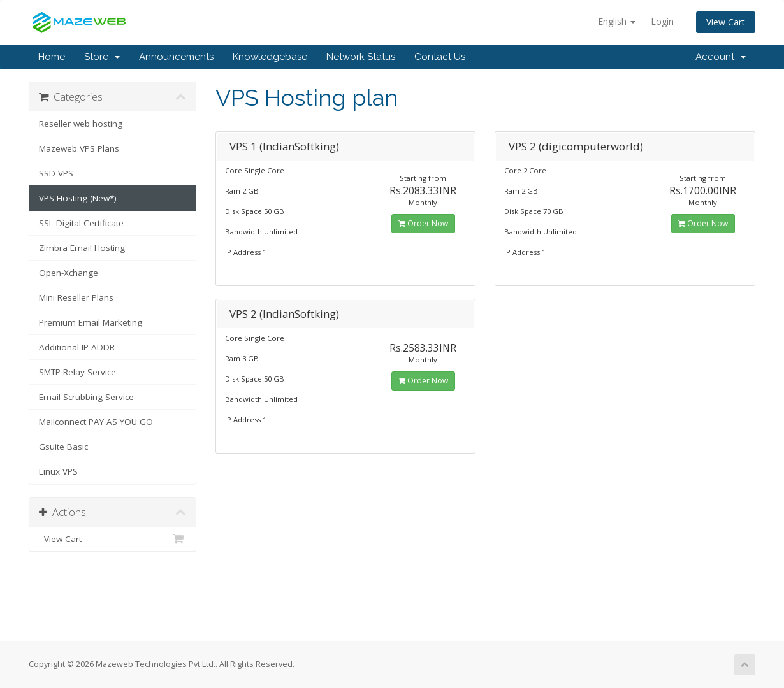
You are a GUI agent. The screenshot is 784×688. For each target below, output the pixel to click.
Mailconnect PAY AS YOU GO (96, 422)
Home (52, 57)
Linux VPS (58, 471)
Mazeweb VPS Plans (79, 148)
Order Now (423, 223)
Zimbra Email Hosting (82, 248)
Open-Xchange (69, 273)
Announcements (176, 57)
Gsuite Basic (63, 447)
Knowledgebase (270, 57)
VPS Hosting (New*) (78, 198)
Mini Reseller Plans (76, 297)
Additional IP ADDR (77, 347)
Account (721, 57)
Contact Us (440, 57)
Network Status (361, 57)
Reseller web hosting (81, 124)
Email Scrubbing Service (86, 397)
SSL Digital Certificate (81, 223)
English (617, 21)
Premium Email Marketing (91, 322)
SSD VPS (56, 173)
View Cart (726, 22)
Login (662, 21)
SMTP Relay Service (77, 372)
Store (102, 57)
